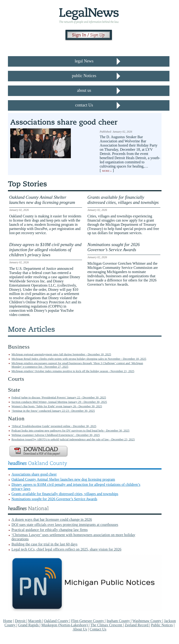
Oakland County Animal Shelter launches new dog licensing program (63, 479)
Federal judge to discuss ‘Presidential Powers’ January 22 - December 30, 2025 (59, 397)
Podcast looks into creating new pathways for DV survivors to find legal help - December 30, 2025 (70, 431)
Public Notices (162, 625)
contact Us (84, 105)
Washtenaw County (147, 621)
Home (8, 621)
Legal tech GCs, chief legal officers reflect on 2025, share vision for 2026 (66, 549)
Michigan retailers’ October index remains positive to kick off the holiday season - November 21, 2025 (73, 371)
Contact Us (98, 629)
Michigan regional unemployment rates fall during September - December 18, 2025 (61, 354)
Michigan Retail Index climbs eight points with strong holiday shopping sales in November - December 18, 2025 (79, 359)
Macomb (35, 621)
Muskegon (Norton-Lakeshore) (65, 625)
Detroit (21, 621)
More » (107, 171)
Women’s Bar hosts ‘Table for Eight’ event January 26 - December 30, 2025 (57, 406)
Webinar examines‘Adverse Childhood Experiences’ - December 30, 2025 (56, 435)
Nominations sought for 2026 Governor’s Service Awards (54, 499)
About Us (80, 629)
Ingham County (119, 621)
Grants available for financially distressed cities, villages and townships (65, 494)
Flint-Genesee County (88, 621)
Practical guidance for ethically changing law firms (50, 530)
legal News (84, 61)
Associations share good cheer (34, 474)
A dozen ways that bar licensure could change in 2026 (52, 519)
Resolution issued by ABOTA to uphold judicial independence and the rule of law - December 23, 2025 (73, 439)
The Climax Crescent (107, 625)
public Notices (84, 76)
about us (84, 90)
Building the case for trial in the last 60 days (44, 544)
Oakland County (57, 621)
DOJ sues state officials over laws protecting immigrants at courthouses (65, 525)
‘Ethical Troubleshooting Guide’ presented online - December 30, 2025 (54, 426)
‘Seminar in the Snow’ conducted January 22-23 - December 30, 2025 (53, 411)
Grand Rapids (29, 625)
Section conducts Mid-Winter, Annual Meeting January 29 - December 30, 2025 (59, 402)
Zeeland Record (137, 625)
